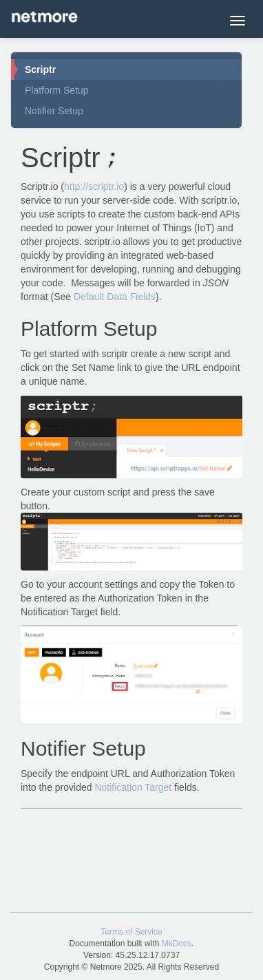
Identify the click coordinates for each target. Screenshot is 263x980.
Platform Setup (57, 90)
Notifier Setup (54, 111)
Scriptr (40, 70)
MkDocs (177, 944)
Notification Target (133, 787)
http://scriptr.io (94, 187)
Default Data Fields (115, 297)
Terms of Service (131, 932)
